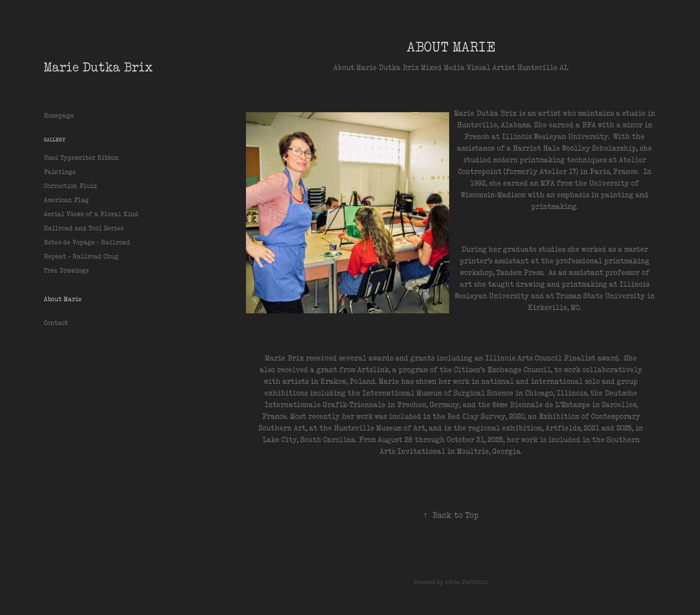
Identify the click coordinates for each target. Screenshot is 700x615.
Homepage (59, 115)
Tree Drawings (66, 270)
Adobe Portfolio (467, 582)
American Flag (66, 200)
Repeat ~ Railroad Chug (81, 256)
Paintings (60, 172)
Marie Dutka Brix (98, 67)
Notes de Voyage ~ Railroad (87, 242)
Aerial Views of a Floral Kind (91, 214)
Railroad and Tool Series (84, 228)
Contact (56, 323)
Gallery (54, 140)
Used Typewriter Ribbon (81, 158)
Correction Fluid (70, 186)
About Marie (63, 299)
